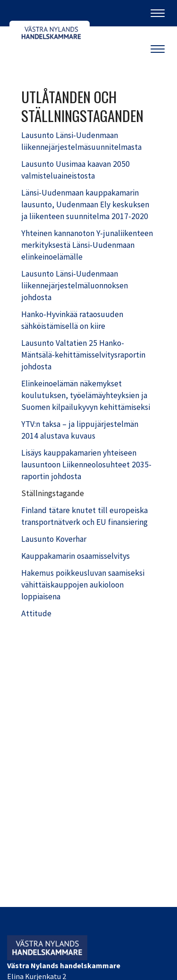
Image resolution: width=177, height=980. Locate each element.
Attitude (36, 613)
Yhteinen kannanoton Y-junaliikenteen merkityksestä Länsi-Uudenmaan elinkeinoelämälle (87, 245)
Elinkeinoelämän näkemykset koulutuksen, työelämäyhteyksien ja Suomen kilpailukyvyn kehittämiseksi (86, 395)
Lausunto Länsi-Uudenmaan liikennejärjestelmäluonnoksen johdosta (75, 286)
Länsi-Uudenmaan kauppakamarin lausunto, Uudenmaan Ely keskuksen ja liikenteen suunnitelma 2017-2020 (85, 204)
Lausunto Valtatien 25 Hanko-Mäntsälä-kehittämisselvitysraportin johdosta (83, 355)
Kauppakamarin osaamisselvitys (76, 556)
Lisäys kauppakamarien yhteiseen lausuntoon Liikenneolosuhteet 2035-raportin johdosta (86, 465)
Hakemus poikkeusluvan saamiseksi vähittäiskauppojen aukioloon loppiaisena (83, 585)
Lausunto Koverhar (54, 539)
